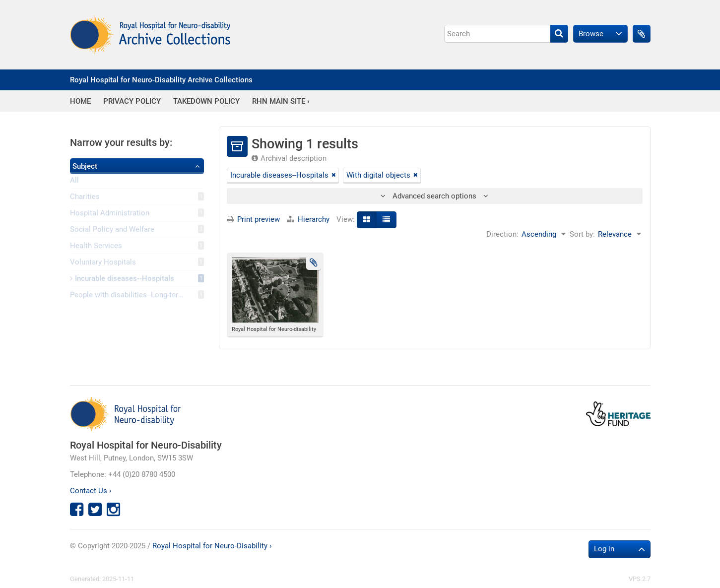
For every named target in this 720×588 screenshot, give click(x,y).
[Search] (506, 34)
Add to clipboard (314, 262)
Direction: (502, 234)
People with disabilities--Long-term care (135, 296)
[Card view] (367, 220)
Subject (85, 166)
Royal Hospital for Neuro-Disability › (212, 546)
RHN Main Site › (281, 102)
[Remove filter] (334, 175)
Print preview (253, 219)
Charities (85, 198)
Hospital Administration (110, 214)
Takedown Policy (206, 102)
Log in (604, 549)
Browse (591, 34)
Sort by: (582, 234)
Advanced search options (434, 196)
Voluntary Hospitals (103, 263)
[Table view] (386, 220)
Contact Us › (91, 491)
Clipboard (642, 34)
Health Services (96, 247)
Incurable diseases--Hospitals (122, 280)
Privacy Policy (132, 102)
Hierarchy (309, 219)
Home (80, 102)
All (74, 182)
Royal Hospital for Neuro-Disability (146, 445)
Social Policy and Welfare (112, 231)
